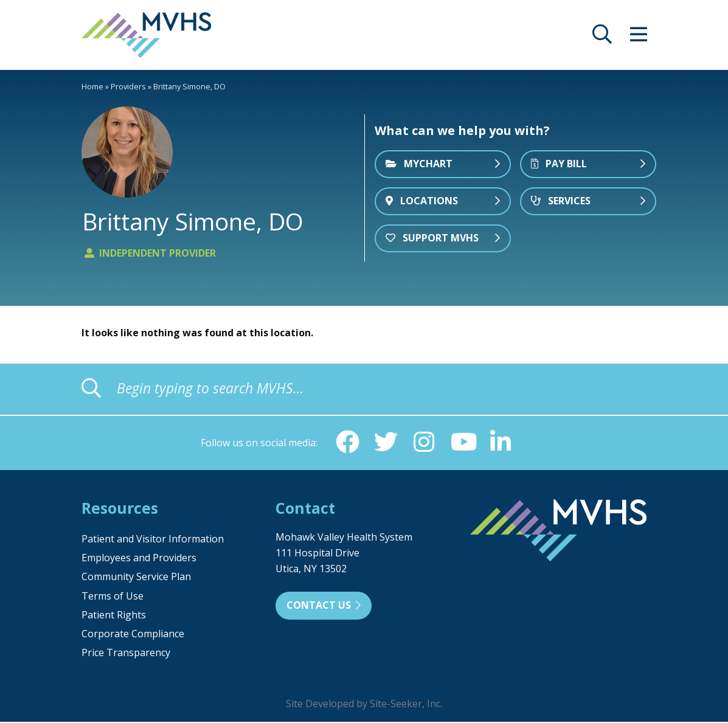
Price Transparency (126, 654)
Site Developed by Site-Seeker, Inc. (364, 705)
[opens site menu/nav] (639, 38)
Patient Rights (114, 616)
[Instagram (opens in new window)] (425, 443)
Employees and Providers (139, 559)
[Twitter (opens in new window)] (386, 443)
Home (92, 86)
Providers (128, 86)
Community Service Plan (136, 578)
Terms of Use (113, 597)
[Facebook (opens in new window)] (347, 443)
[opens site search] (602, 38)
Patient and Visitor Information (153, 540)
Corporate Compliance (133, 635)
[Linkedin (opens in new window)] (502, 443)
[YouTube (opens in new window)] (463, 443)
